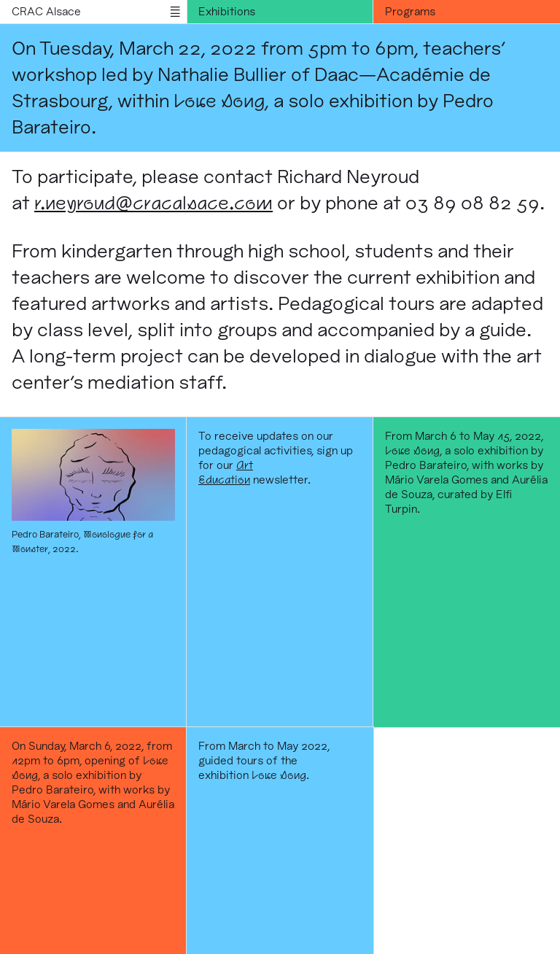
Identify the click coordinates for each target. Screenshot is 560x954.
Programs (410, 11)
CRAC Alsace (46, 11)
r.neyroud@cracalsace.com (153, 202)
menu (175, 12)
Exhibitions (227, 11)
